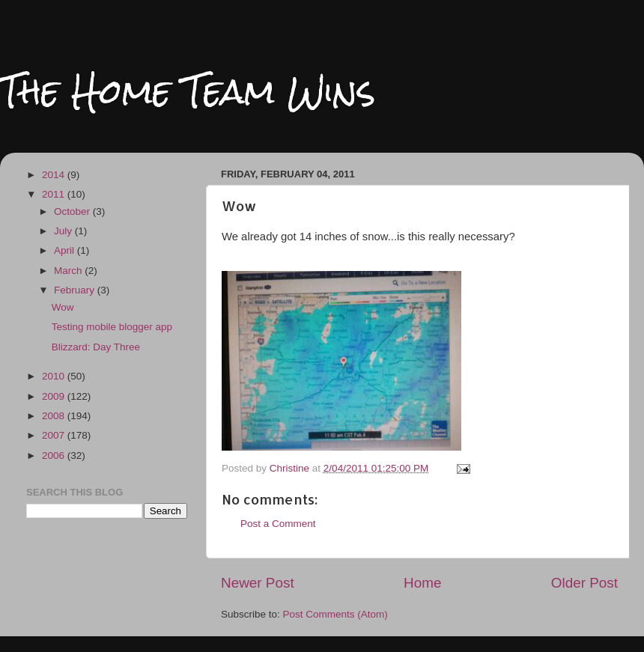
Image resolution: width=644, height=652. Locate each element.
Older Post (584, 583)
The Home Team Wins (188, 91)
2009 (55, 396)
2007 (55, 435)
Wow (63, 307)
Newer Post (258, 583)
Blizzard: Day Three (96, 347)
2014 (55, 175)
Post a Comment (278, 524)
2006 (55, 456)
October (73, 211)
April (66, 250)
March (69, 271)
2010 (55, 376)
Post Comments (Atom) (335, 614)
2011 (55, 194)
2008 (55, 416)
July (64, 231)
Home (422, 583)
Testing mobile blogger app (112, 327)
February (76, 290)
